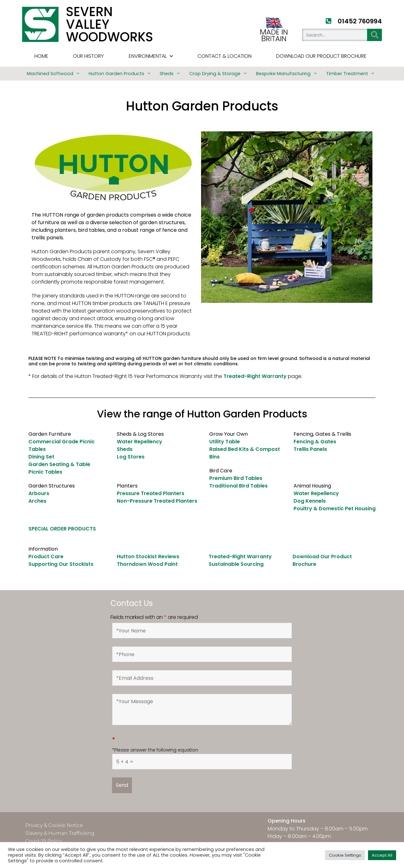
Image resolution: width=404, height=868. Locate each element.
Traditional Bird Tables (238, 486)
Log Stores (131, 457)
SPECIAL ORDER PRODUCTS (62, 529)
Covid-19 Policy (44, 841)
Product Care (46, 557)
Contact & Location (225, 56)
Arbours (39, 493)
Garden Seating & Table (59, 464)
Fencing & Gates (315, 442)
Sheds (125, 449)
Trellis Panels (310, 449)
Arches (37, 501)
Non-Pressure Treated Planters (157, 501)
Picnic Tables (45, 472)
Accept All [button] (382, 855)
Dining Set (41, 457)
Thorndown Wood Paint (147, 564)
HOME (41, 56)
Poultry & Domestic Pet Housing (335, 509)
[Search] (374, 35)
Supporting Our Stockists (61, 564)
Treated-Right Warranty (255, 376)
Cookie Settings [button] (345, 855)
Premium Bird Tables (236, 478)
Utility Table (225, 442)
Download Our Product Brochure (321, 56)
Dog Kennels (310, 501)
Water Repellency (140, 442)
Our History (88, 56)
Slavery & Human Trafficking (60, 833)
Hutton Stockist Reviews (148, 557)
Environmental (151, 56)
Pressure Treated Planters (151, 493)
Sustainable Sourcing (236, 564)
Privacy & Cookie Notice (54, 825)
